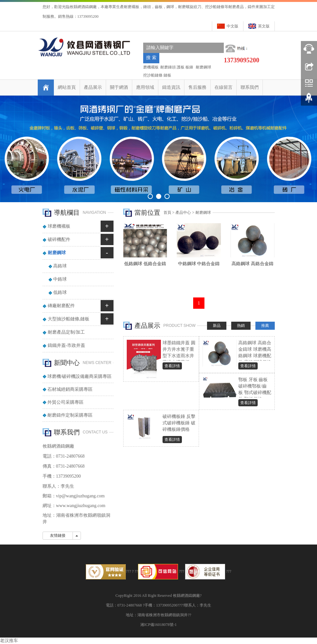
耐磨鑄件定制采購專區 (70, 415)
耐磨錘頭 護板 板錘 (177, 67)
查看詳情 (172, 366)
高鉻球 (60, 266)
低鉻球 (60, 292)
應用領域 (145, 87)
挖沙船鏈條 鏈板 (157, 75)
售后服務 (197, 87)
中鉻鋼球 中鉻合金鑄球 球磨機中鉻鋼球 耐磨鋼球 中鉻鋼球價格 (199, 266)
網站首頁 (67, 87)
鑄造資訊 (171, 87)
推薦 (265, 326)
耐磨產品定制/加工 (66, 332)
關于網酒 (119, 87)
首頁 (167, 213)
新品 (217, 326)
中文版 (233, 26)
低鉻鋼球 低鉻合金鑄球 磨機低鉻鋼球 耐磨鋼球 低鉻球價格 (145, 266)
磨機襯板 (151, 67)
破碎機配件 (59, 239)
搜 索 (151, 58)
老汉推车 (9, 641)
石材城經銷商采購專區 (70, 389)
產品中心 (183, 213)
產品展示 (93, 87)
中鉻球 (60, 279)
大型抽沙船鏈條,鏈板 (69, 319)
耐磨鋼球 (203, 67)
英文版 (264, 26)
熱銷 (241, 326)
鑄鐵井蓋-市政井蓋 (67, 345)
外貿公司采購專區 (65, 402)
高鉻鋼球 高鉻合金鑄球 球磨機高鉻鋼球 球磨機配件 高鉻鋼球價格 (253, 266)
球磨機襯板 (59, 226)
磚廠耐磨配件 (61, 306)
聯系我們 (250, 87)
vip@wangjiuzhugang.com (80, 496)
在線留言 (223, 87)
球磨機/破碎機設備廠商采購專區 (80, 376)
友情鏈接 (58, 535)
